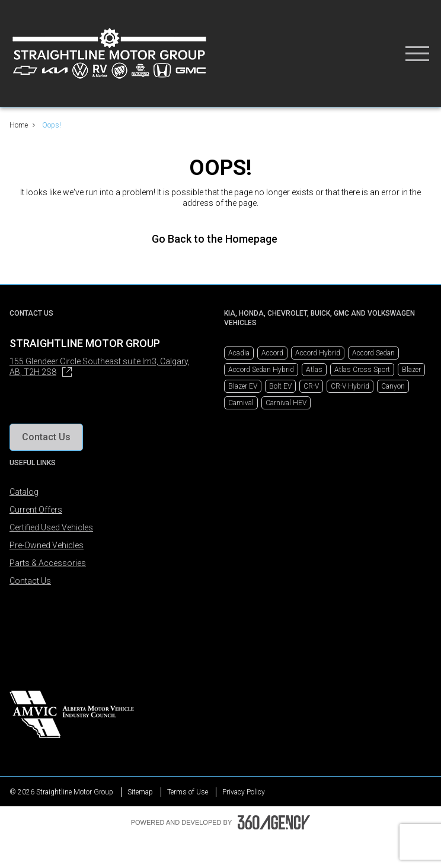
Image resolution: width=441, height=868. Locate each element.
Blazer (411, 370)
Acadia (239, 353)
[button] (46, 437)
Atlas (314, 370)
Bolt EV (280, 386)
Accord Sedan (373, 353)
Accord (272, 353)
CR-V (311, 386)
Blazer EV (243, 386)
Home (19, 125)
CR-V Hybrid (350, 386)
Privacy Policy (244, 792)
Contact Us (30, 581)
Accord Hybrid (318, 353)
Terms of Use (188, 792)
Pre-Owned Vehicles (47, 545)
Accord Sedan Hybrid (261, 370)
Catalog (24, 492)
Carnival (241, 403)
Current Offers (36, 510)
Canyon (393, 386)
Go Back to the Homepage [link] (220, 239)
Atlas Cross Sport (362, 370)
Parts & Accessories (48, 563)
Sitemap (140, 792)
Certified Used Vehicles (51, 527)
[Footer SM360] (274, 822)
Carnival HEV (286, 403)
